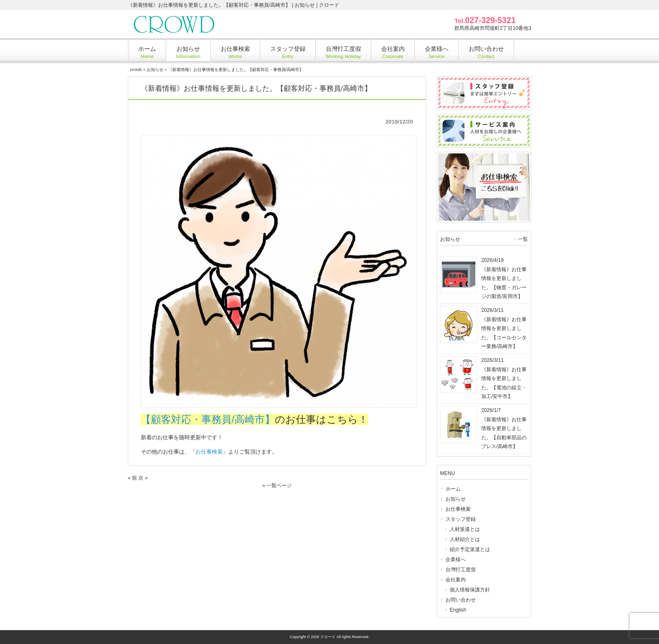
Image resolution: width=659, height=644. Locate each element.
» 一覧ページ (277, 486)
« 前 (132, 478)
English (458, 610)
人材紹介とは (465, 539)
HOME (136, 70)
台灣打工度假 (461, 570)
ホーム (453, 489)
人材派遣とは (465, 529)
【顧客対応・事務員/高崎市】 (208, 419)
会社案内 (456, 580)
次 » (143, 478)
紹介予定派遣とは (470, 549)
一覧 (523, 239)
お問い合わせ (461, 600)
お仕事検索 (209, 452)
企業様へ (456, 560)
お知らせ (155, 70)
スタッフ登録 (461, 519)
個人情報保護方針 (470, 590)
